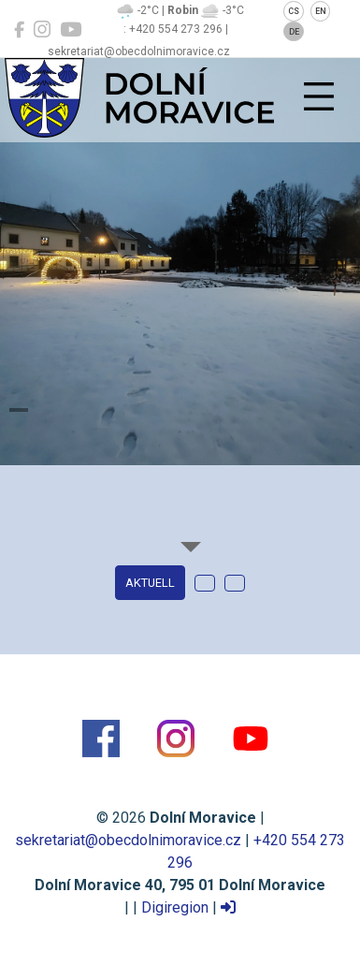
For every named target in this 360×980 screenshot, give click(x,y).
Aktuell (150, 583)
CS (294, 11)
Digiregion (175, 907)
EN (321, 11)
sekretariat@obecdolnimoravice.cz (128, 840)
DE (294, 32)
